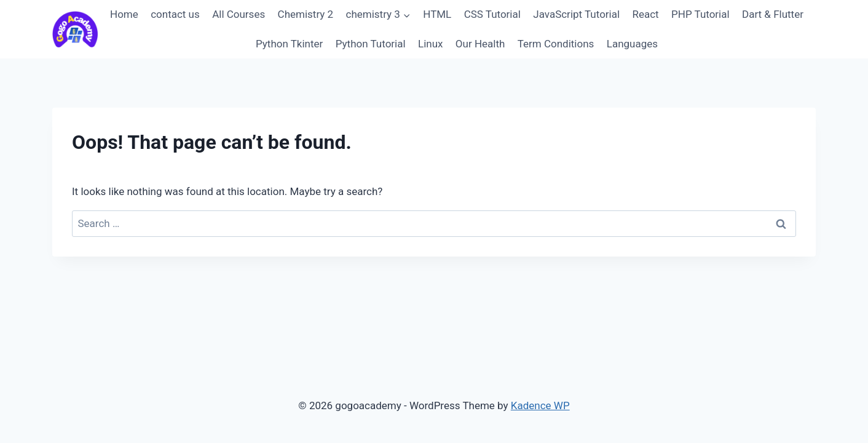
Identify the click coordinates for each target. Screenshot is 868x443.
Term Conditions (556, 44)
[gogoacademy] (75, 29)
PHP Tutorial (700, 14)
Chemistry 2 (306, 14)
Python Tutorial (371, 44)
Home (124, 14)
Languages (632, 44)
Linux (430, 44)
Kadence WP (540, 405)
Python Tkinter (289, 44)
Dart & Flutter (773, 14)
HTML (437, 14)
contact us (175, 14)
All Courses (239, 14)
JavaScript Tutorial (576, 14)
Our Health (480, 44)
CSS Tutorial (492, 14)
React (645, 14)
